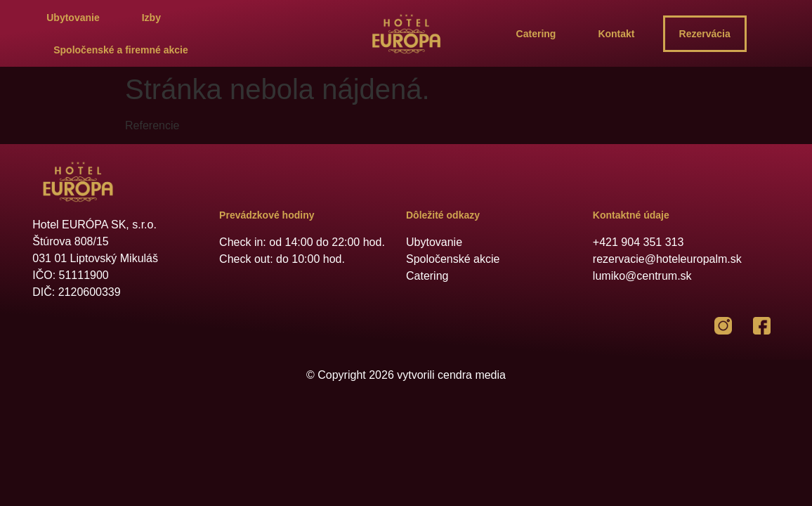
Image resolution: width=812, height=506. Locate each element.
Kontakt (616, 34)
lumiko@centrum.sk (642, 276)
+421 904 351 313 (638, 242)
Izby (151, 18)
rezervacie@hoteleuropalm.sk (667, 259)
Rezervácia (705, 34)
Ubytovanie (73, 18)
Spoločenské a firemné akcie (120, 50)
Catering (536, 34)
